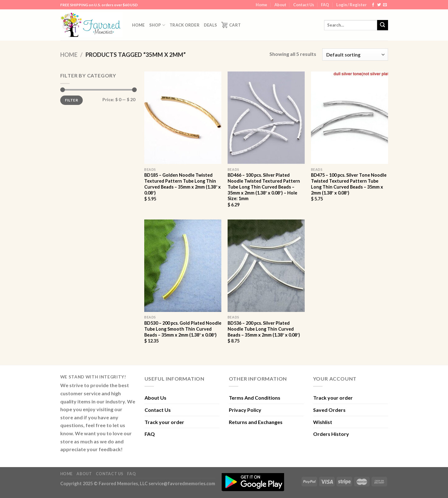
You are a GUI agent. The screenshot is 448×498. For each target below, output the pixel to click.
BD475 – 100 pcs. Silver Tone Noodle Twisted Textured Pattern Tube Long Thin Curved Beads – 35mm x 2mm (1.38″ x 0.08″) (349, 184)
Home (261, 5)
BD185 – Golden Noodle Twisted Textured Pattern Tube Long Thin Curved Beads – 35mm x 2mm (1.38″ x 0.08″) (182, 184)
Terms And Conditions (255, 398)
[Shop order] (355, 54)
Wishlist (323, 422)
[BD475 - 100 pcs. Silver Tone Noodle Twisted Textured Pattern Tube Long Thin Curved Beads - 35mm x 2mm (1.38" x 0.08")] (350, 118)
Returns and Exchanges (256, 422)
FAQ (325, 5)
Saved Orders (329, 410)
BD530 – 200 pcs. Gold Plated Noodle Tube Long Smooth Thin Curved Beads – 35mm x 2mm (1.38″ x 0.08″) (183, 329)
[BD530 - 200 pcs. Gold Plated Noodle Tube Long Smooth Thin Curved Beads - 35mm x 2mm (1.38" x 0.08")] (183, 266)
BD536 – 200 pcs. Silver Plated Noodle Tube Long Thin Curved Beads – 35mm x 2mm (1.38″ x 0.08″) (264, 329)
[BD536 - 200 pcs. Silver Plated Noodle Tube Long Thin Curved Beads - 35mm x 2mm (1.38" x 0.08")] (266, 266)
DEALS (210, 25)
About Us (155, 398)
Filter (71, 100)
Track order (185, 25)
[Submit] (382, 25)
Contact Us (304, 5)
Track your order (164, 422)
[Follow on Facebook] (373, 5)
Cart (231, 25)
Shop (157, 25)
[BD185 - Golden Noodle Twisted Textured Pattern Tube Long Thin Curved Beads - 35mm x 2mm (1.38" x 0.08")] (183, 118)
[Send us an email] (385, 5)
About (280, 5)
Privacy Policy (245, 410)
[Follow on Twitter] (379, 5)
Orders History (331, 434)
